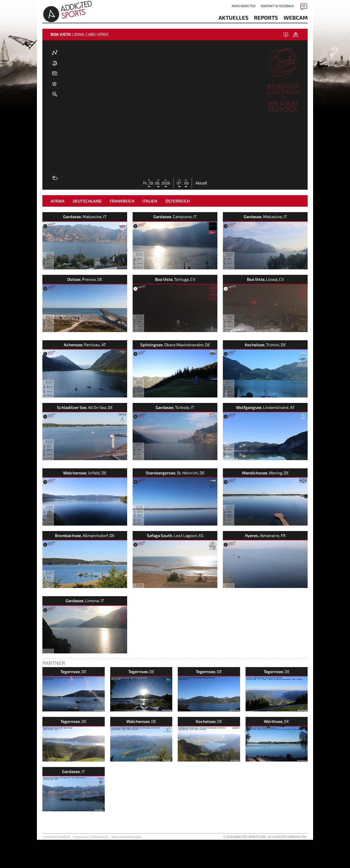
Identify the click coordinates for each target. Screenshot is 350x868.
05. (158, 183)
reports (266, 18)
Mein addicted (243, 6)
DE (304, 6)
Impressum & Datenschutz (91, 569)
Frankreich (122, 229)
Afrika (58, 229)
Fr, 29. (149, 183)
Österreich (178, 229)
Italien (150, 229)
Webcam (296, 18)
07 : (180, 183)
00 (186, 183)
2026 (166, 183)
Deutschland (87, 229)
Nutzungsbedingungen (127, 569)
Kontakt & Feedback (277, 6)
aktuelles (234, 18)
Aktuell (201, 183)
